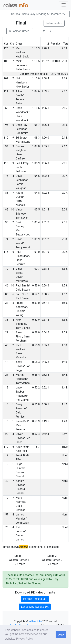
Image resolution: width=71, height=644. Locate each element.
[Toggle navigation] (64, 5)
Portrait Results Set (35, 599)
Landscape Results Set (35, 607)
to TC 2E (48, 31)
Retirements (53, 23)
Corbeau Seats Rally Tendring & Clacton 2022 (38, 14)
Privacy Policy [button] (25, 639)
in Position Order (19, 31)
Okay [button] (61, 635)
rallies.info (35, 621)
